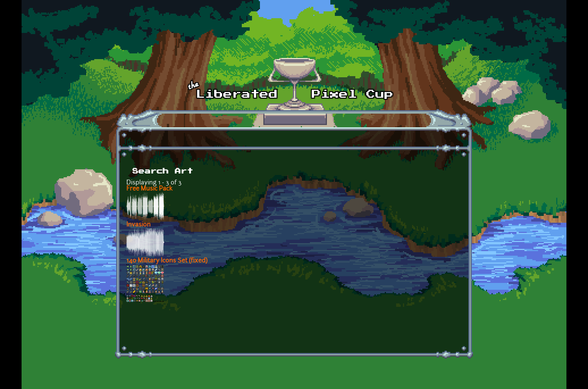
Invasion (138, 225)
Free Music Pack (149, 189)
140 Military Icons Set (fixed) (167, 261)
